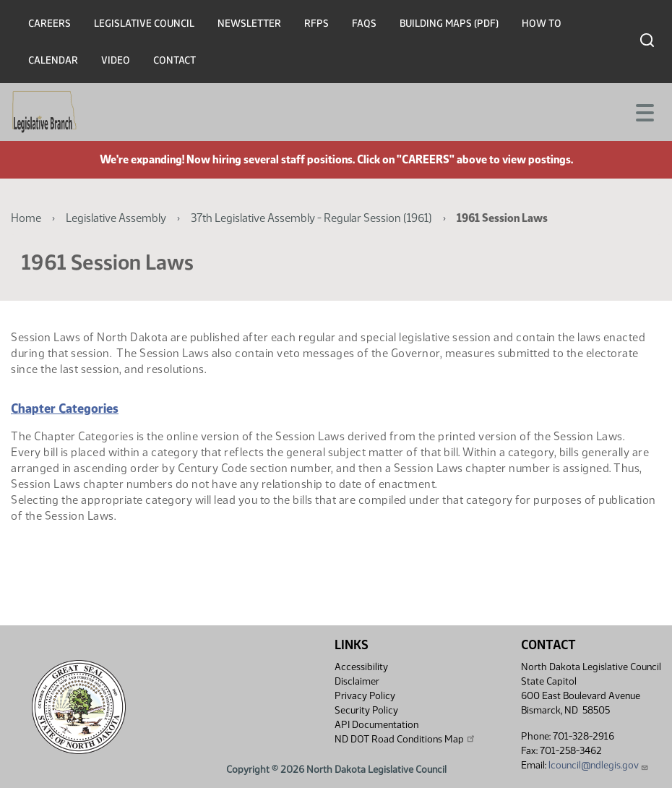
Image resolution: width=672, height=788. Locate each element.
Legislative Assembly (116, 218)
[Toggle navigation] (644, 111)
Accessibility (361, 667)
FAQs (364, 23)
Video (116, 60)
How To (542, 23)
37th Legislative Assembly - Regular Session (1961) (311, 218)
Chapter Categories (65, 408)
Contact (175, 60)
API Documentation (376, 725)
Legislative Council (144, 23)
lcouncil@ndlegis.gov (599, 765)
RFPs (316, 23)
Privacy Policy (365, 696)
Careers (49, 23)
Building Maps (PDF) (449, 23)
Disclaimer (357, 681)
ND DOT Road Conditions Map (405, 739)
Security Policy (366, 710)
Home (26, 218)
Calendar (53, 60)
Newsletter (249, 23)
